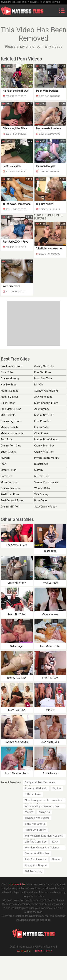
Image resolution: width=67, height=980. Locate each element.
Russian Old (41, 464)
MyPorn (5, 458)
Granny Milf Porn (10, 507)
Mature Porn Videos (46, 439)
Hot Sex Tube (9, 385)
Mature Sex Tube (44, 415)
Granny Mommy (10, 378)
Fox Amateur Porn (11, 366)
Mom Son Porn (10, 482)
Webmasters (24, 951)
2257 (49, 951)
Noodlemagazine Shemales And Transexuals (44, 801)
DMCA (39, 951)
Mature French (9, 427)
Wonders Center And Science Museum (42, 848)
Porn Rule (6, 439)
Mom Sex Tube (43, 378)
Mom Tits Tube (10, 391)
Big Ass (57, 788)
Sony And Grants (35, 824)
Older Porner (42, 433)
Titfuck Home (33, 794)
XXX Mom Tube (43, 397)
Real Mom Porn (10, 494)
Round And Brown (36, 830)
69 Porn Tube (42, 476)
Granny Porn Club (11, 446)
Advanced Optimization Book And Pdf (42, 806)
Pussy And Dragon (36, 865)
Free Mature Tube (11, 409)
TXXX (55, 842)
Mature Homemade (12, 433)
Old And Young (34, 871)
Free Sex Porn (43, 372)
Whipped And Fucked (37, 818)
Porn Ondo (41, 500)
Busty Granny (8, 452)
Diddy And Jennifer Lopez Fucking (40, 783)
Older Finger (8, 403)
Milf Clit (39, 385)
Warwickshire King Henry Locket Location (44, 836)
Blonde (56, 859)
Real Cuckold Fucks (12, 500)
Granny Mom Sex (44, 446)
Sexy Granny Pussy (45, 507)
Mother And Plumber (37, 853)
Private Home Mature (47, 458)
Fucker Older (42, 427)
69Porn (39, 470)
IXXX (3, 464)
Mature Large (8, 470)
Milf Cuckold (8, 415)
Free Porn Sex (43, 421)
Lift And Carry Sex (36, 842)
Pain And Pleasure (36, 859)
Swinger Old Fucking (46, 391)
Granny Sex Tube (44, 366)
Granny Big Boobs (11, 421)
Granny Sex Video (11, 488)
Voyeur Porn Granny (46, 482)
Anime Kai (44, 812)
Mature (29, 812)
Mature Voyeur (9, 397)
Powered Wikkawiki (36, 788)
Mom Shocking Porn (46, 403)
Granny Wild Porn (44, 452)
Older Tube (7, 372)
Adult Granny (42, 409)
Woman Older (42, 488)
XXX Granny (41, 494)
